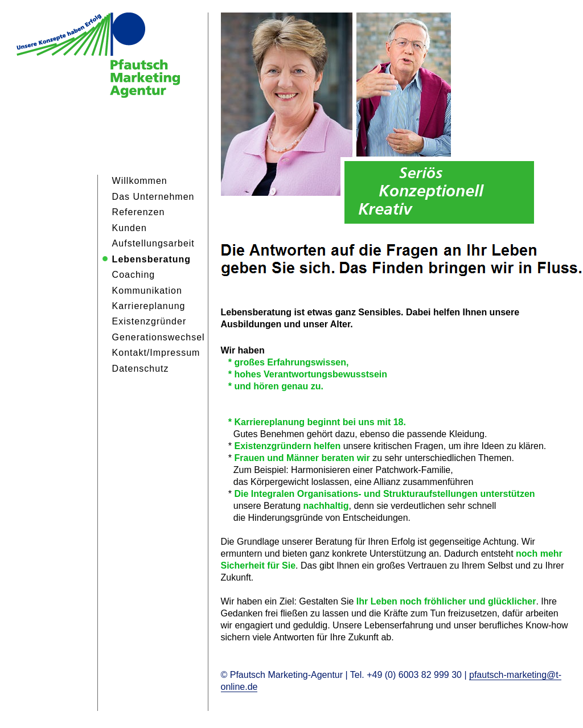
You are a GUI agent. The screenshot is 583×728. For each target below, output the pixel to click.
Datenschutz (141, 369)
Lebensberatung (151, 259)
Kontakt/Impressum (156, 353)
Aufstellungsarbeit (153, 243)
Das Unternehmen (153, 197)
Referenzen (139, 212)
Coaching (134, 275)
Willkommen (140, 181)
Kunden (130, 228)
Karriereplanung (149, 306)
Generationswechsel (159, 337)
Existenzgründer (149, 321)
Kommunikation (147, 291)
